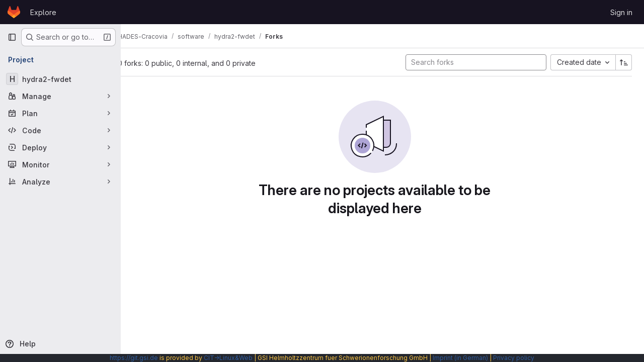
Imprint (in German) (460, 358)
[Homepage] (14, 12)
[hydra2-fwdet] (60, 79)
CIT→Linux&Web (228, 358)
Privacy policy (514, 358)
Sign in (621, 12)
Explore (43, 12)
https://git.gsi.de (134, 358)
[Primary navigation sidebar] (12, 37)
